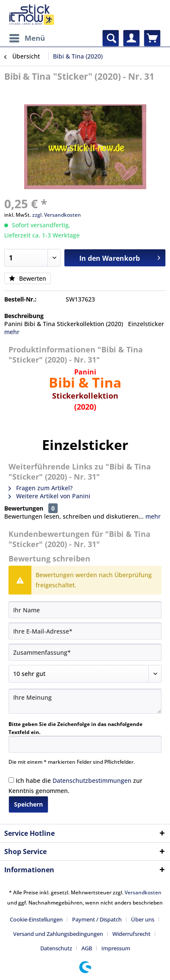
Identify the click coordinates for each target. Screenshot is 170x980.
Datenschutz (56, 948)
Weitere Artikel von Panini (49, 496)
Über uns (143, 919)
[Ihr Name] (85, 610)
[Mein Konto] (131, 38)
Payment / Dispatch (97, 919)
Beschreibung (24, 316)
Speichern (28, 804)
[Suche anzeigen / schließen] (111, 38)
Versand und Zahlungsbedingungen (58, 934)
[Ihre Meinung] (85, 701)
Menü (27, 37)
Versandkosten (143, 892)
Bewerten (28, 278)
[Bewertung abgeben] (85, 674)
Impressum (116, 948)
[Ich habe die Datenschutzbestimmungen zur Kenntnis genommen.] (11, 780)
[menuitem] (27, 38)
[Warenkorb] (152, 38)
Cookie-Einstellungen (36, 919)
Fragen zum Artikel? (40, 488)
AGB (87, 948)
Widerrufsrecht (131, 934)
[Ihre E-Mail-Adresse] (85, 631)
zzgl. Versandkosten (57, 215)
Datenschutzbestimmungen (92, 780)
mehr (12, 332)
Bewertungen (24, 508)
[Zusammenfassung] (85, 652)
